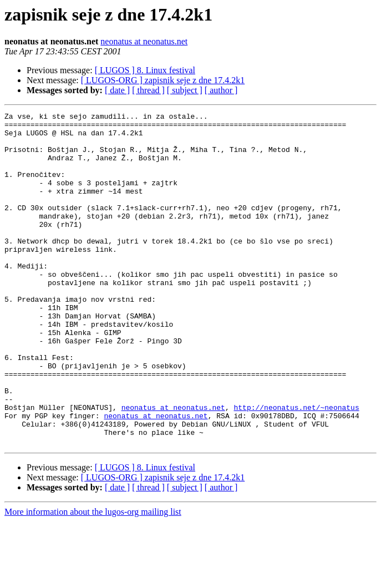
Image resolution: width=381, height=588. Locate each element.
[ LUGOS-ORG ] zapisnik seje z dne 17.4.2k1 (163, 80)
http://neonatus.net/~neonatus (296, 467)
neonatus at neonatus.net (144, 41)
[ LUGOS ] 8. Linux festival (145, 70)
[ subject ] (185, 90)
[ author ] (221, 90)
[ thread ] (148, 90)
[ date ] (117, 90)
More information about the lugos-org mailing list (93, 578)
